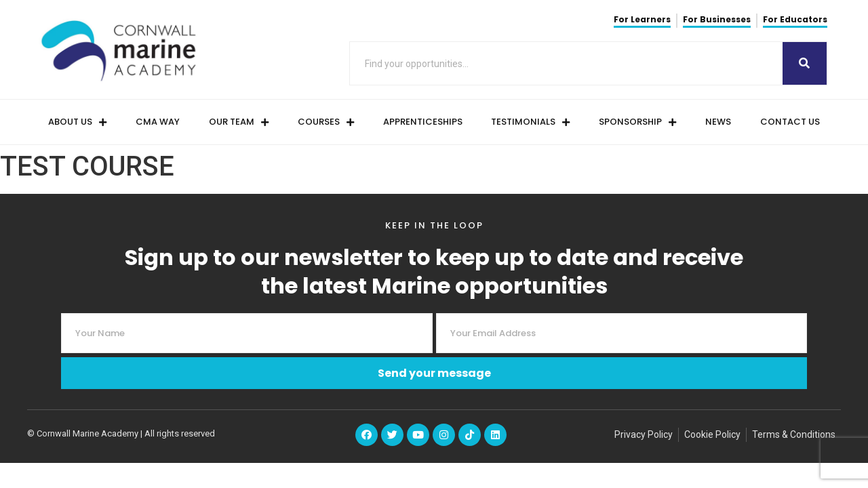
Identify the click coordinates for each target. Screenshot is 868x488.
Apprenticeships (423, 122)
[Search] (805, 63)
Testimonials (530, 122)
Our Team (239, 122)
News (718, 122)
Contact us (790, 122)
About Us (77, 122)
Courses (326, 122)
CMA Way (158, 122)
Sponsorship (637, 122)
